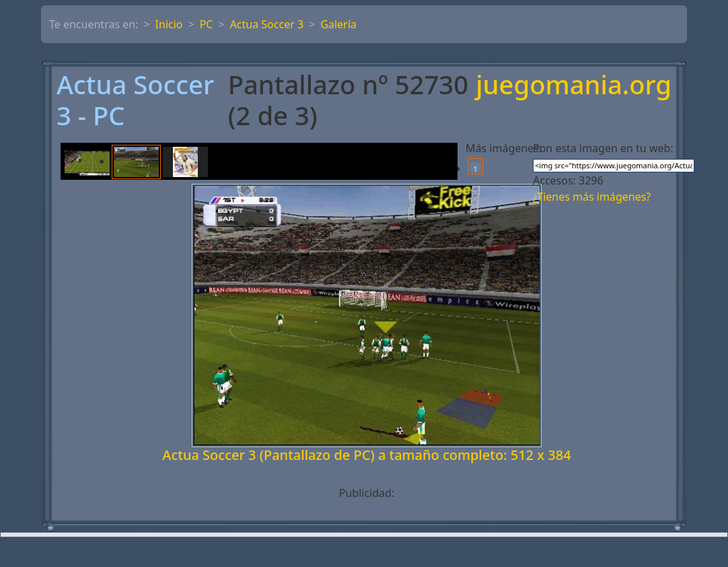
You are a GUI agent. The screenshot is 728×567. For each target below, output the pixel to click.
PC (207, 24)
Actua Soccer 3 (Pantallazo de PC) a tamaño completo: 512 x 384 (366, 455)
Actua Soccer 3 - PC (135, 100)
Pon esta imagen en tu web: (603, 148)
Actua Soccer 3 (267, 24)
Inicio (169, 24)
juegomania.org (574, 86)
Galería (338, 24)
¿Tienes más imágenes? (592, 197)
